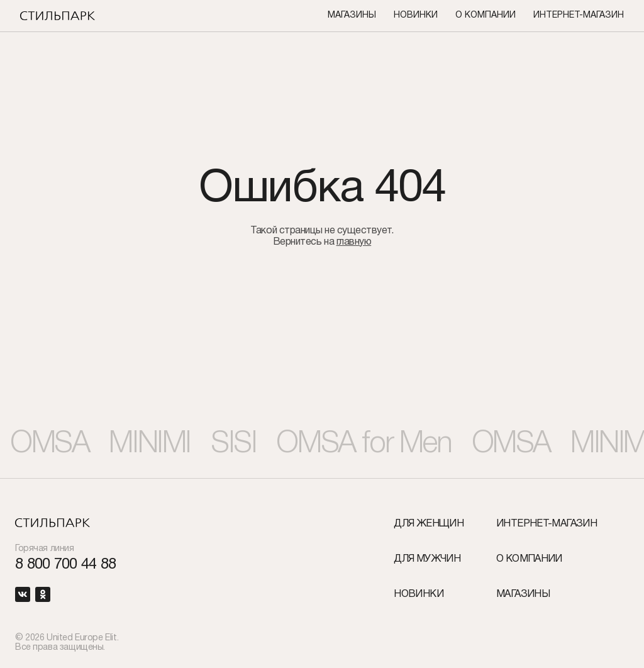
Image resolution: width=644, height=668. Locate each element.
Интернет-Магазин (579, 15)
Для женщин (429, 524)
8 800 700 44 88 (65, 565)
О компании (486, 15)
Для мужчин (427, 559)
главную (354, 242)
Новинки (416, 15)
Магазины (352, 15)
